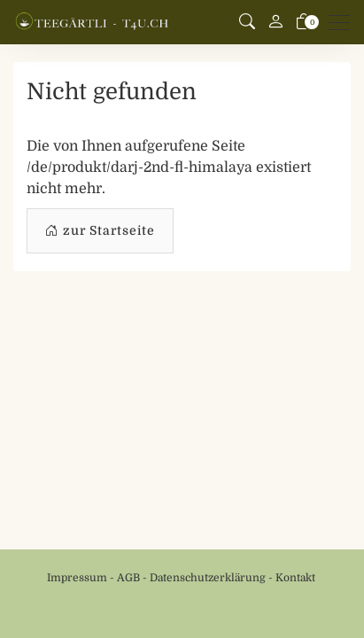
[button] (247, 22)
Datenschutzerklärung (208, 578)
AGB (128, 578)
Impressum (77, 578)
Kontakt (295, 578)
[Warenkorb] (304, 22)
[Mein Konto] (275, 23)
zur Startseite (100, 231)
